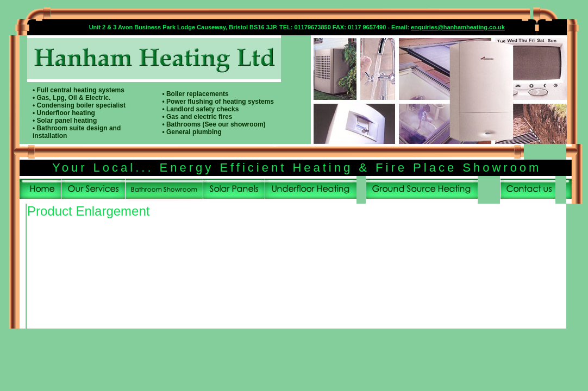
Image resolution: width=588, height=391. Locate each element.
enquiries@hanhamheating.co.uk (458, 27)
